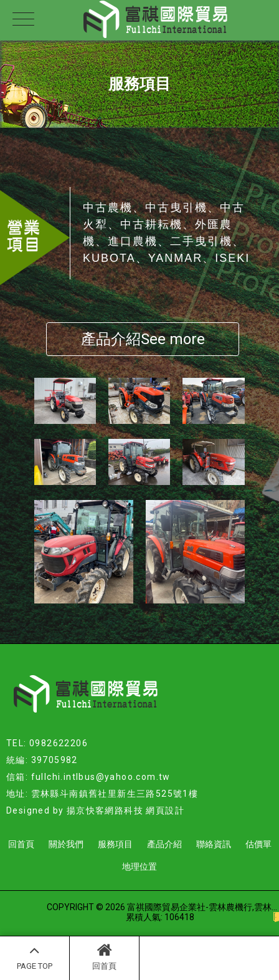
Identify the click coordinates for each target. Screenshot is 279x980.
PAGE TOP (35, 956)
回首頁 (104, 956)
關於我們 (66, 844)
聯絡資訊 (214, 844)
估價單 (258, 844)
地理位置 (139, 867)
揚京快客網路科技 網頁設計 (125, 810)
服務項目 (115, 844)
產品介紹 (164, 844)
